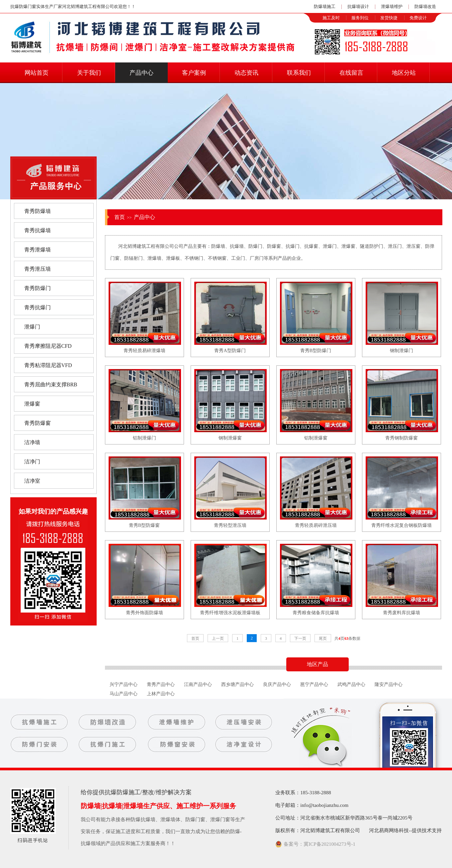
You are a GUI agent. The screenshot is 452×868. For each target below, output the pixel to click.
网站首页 (37, 73)
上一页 (218, 638)
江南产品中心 (198, 684)
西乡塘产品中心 (237, 684)
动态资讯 (246, 73)
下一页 (300, 638)
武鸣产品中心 (351, 684)
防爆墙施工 (325, 6)
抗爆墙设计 (358, 6)
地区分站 (404, 73)
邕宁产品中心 (314, 684)
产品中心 (141, 73)
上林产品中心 (161, 694)
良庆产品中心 (277, 684)
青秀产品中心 (161, 684)
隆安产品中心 (389, 684)
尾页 (323, 638)
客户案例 (194, 73)
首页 (120, 217)
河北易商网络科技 (389, 830)
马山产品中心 (124, 694)
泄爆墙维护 (392, 6)
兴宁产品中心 (124, 684)
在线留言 (351, 73)
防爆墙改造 (425, 6)
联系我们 (299, 73)
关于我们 (89, 73)
